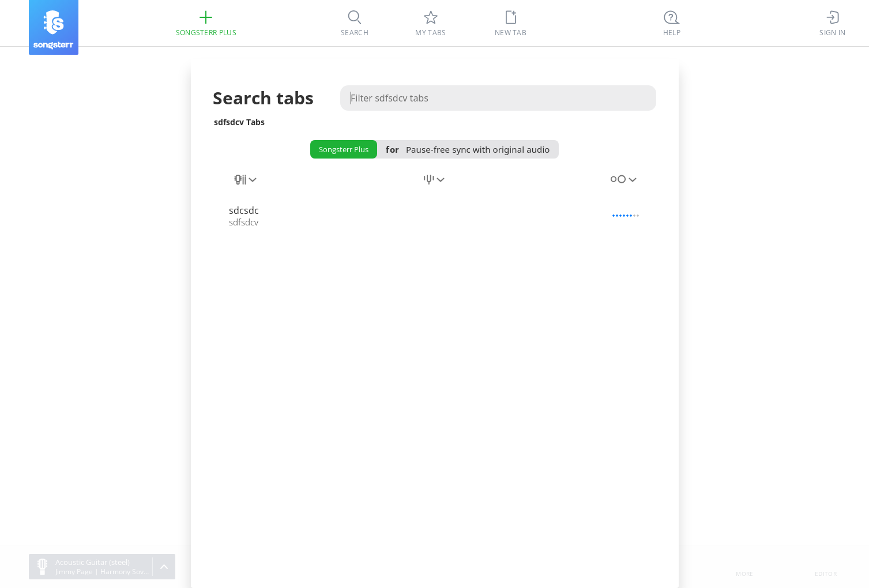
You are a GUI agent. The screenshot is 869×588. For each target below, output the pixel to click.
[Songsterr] (54, 27)
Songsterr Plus (344, 149)
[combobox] (246, 186)
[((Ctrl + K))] (672, 23)
